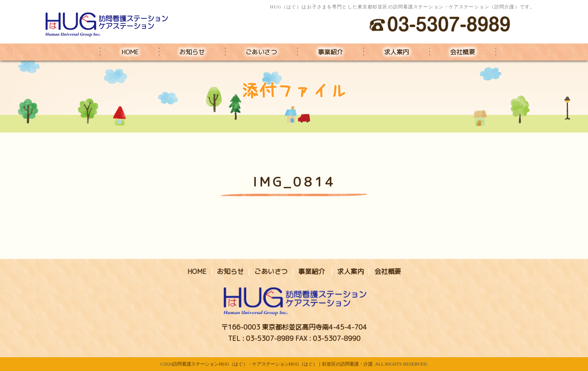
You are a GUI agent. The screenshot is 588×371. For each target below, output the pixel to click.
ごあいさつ (261, 52)
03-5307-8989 (270, 338)
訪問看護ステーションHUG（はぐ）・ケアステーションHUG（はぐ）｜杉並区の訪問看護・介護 (272, 364)
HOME (130, 52)
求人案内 (396, 52)
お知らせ (192, 52)
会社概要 (463, 52)
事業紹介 (330, 52)
